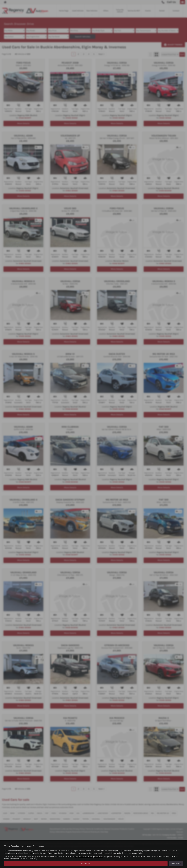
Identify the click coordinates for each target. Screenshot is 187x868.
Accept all (86, 863)
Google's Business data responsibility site (89, 857)
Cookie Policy (137, 853)
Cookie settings (176, 863)
